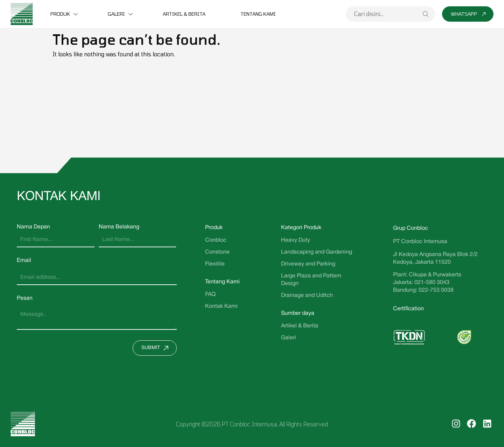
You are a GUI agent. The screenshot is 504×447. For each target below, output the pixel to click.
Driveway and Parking (308, 264)
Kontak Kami (221, 306)
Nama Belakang (119, 227)
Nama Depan (33, 227)
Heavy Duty (296, 240)
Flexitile (215, 264)
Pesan (25, 298)
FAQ (210, 295)
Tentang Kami (258, 14)
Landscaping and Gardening (317, 252)
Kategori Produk (301, 228)
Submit (157, 348)
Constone (217, 252)
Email (24, 261)
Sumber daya (298, 313)
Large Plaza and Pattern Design (311, 280)
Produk (60, 14)
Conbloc (216, 240)
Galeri (116, 14)
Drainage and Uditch (307, 296)
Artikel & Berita (184, 14)
